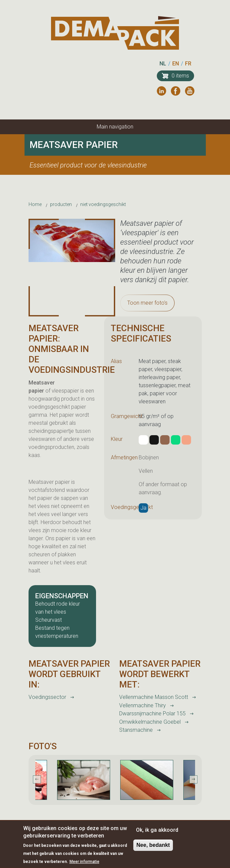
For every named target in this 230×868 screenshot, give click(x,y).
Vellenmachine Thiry (143, 705)
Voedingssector (47, 697)
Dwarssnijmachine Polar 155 (152, 713)
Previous (37, 779)
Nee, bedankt (153, 849)
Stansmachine (136, 730)
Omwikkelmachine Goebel (150, 722)
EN (176, 64)
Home (35, 204)
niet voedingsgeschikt (103, 204)
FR (188, 64)
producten (61, 204)
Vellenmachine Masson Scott (154, 697)
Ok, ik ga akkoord (157, 834)
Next (193, 779)
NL (163, 64)
